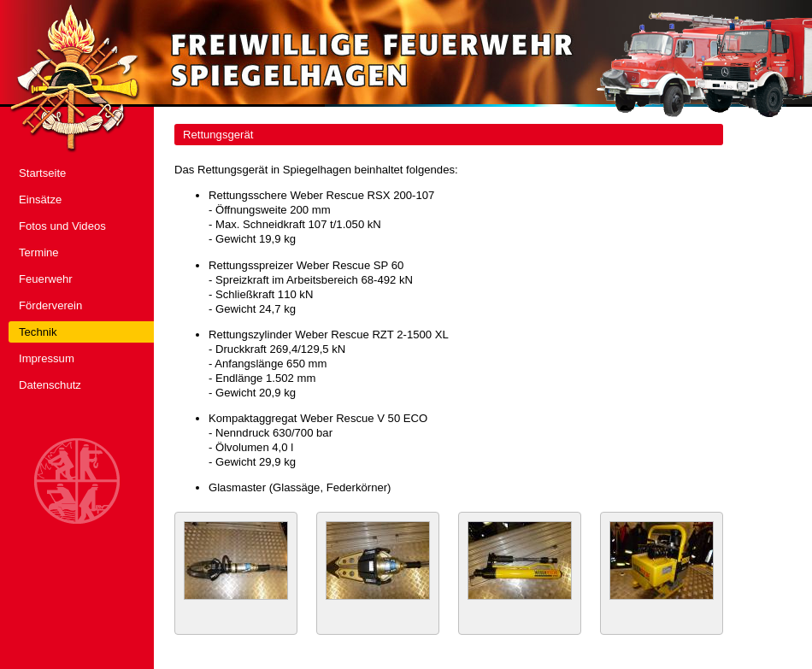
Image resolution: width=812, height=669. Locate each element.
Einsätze (40, 200)
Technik (38, 332)
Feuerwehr (46, 279)
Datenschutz (50, 385)
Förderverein (50, 305)
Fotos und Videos (62, 226)
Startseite (42, 173)
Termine (39, 252)
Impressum (47, 358)
